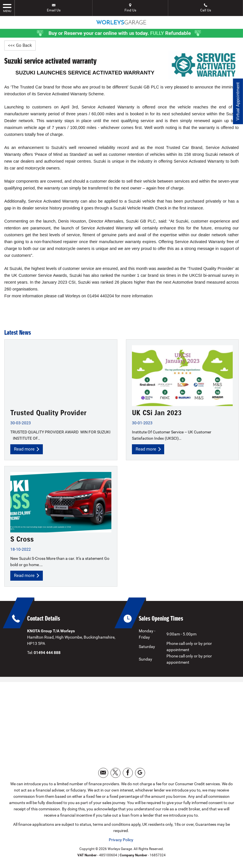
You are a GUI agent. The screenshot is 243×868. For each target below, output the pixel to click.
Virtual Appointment (237, 103)
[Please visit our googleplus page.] (140, 774)
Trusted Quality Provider (48, 413)
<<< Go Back (20, 46)
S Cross (22, 540)
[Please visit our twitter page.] (116, 774)
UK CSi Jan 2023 (157, 413)
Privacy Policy (121, 841)
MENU (7, 8)
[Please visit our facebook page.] (128, 774)
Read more (27, 450)
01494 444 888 (47, 654)
